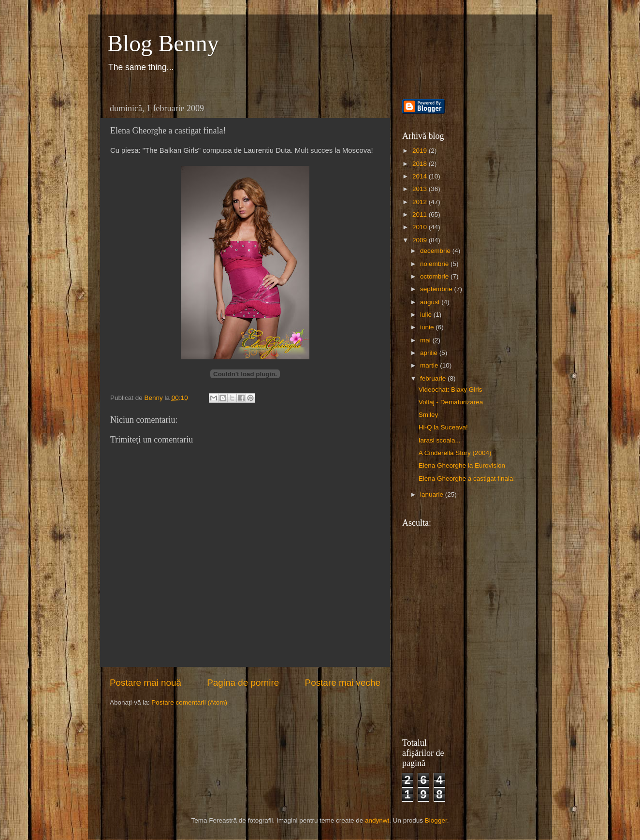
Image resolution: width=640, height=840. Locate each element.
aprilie (430, 353)
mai (426, 340)
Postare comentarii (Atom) (189, 702)
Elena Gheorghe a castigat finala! (467, 479)
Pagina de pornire (243, 683)
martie (430, 365)
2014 (421, 176)
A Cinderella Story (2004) (455, 453)
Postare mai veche (343, 683)
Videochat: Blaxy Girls (451, 390)
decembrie (436, 251)
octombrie (435, 276)
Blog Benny (163, 43)
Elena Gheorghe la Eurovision (462, 465)
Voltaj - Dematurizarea (451, 402)
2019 (421, 151)
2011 (421, 214)
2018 (421, 164)
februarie (434, 378)
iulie (427, 315)
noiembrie (435, 264)
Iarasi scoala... (440, 440)
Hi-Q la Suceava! (443, 427)
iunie (428, 327)
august (431, 302)
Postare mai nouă (145, 683)
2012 (421, 202)
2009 (421, 240)
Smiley (429, 415)
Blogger (436, 820)
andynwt (377, 820)
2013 (421, 189)
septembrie (437, 289)
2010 (421, 227)
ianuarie (433, 494)
